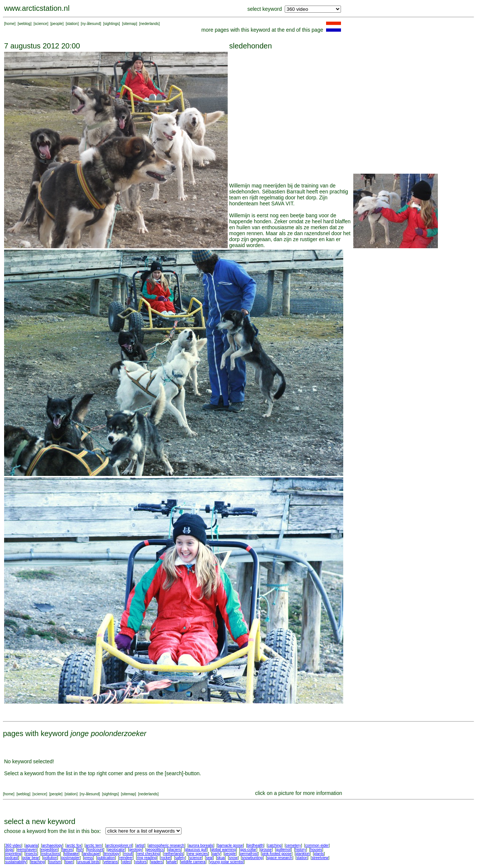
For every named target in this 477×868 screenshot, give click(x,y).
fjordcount (95, 850)
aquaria (31, 845)
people (57, 24)
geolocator (116, 850)
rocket (166, 858)
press (88, 858)
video (126, 862)
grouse (266, 850)
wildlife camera (193, 862)
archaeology (52, 845)
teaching (38, 862)
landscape (91, 854)
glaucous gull (196, 850)
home (10, 24)
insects (31, 854)
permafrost (249, 854)
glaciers (174, 850)
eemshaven (27, 850)
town (69, 862)
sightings (112, 24)
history (301, 850)
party (216, 854)
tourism (55, 862)
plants (319, 854)
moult (128, 854)
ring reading (147, 858)
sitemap (129, 24)
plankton (303, 854)
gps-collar (248, 850)
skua (221, 858)
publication (106, 858)
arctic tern (94, 845)
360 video (13, 845)
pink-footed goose (277, 854)
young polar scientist (227, 862)
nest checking (148, 854)
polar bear (31, 858)
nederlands (149, 24)
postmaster (70, 858)
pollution (50, 858)
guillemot (284, 850)
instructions (51, 854)
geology (135, 850)
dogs (9, 850)
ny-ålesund (91, 24)
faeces (67, 850)
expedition (49, 850)
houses (316, 850)
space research (279, 858)
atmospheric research (167, 845)
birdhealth (255, 845)
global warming (223, 850)
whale (172, 862)
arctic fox (74, 845)
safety (180, 858)
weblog (25, 24)
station (72, 24)
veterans (111, 862)
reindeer (126, 858)
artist (140, 845)
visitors (141, 862)
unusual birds (88, 862)
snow (233, 858)
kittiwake (71, 854)
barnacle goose (230, 845)
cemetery (293, 845)
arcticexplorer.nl (119, 845)
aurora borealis (201, 845)
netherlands (174, 854)
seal (209, 858)
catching (274, 845)
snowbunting (252, 858)
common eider (317, 845)
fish (80, 850)
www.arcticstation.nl (37, 8)
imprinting (13, 854)
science (41, 24)
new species (198, 854)
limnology (111, 854)
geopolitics (155, 850)
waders (157, 862)
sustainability (16, 862)
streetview (320, 858)
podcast (12, 858)
